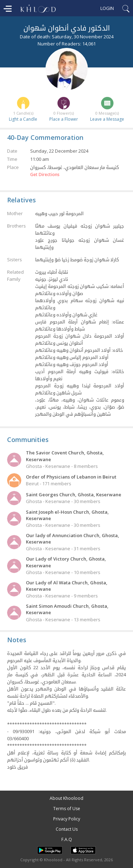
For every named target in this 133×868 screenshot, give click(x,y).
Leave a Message (107, 119)
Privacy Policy (67, 819)
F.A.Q (67, 839)
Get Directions (45, 175)
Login (107, 8)
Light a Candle (23, 119)
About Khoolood (66, 798)
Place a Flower (64, 119)
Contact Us (67, 829)
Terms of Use (67, 809)
